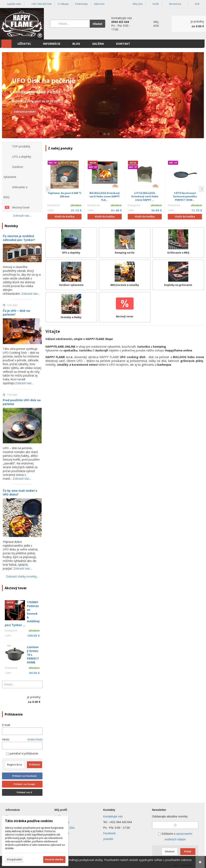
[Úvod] (22, 24)
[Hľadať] (40, 684)
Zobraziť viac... (22, 216)
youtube (108, 839)
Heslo (6, 739)
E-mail (6, 725)
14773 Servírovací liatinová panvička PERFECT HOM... (185, 196)
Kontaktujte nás (113, 816)
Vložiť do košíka (64, 217)
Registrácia (14, 765)
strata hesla (35, 739)
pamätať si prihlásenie (22, 753)
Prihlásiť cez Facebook (24, 776)
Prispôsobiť (14, 859)
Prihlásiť (35, 765)
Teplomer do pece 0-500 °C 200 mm (65, 195)
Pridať (188, 852)
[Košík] (189, 24)
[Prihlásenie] (153, 24)
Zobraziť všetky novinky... (22, 576)
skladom (76, 205)
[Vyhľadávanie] (70, 24)
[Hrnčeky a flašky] (71, 307)
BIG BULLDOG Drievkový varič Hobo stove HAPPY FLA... (105, 196)
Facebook (109, 833)
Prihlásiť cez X (24, 792)
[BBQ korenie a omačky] (125, 275)
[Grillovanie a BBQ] (178, 243)
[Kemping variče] (125, 243)
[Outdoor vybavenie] (71, 275)
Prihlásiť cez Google (24, 784)
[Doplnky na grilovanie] (178, 275)
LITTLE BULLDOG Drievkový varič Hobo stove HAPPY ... (145, 196)
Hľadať (97, 24)
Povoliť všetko (54, 859)
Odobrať (170, 852)
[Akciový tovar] (125, 307)
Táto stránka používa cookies (29, 821)
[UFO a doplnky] (71, 243)
